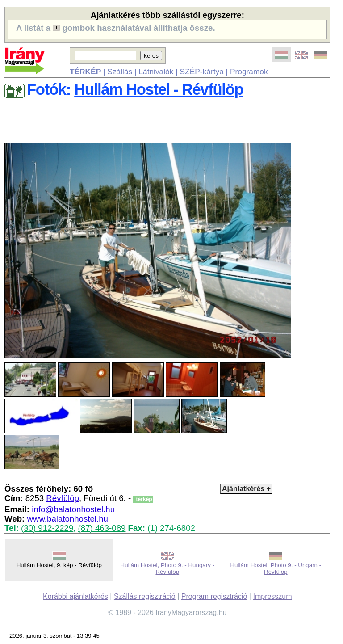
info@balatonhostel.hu (73, 509)
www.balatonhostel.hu (67, 519)
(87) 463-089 (102, 528)
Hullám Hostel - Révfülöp (159, 89)
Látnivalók (156, 72)
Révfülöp (63, 498)
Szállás (120, 72)
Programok (249, 72)
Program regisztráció (214, 596)
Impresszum (272, 596)
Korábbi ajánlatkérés (75, 596)
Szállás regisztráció (145, 596)
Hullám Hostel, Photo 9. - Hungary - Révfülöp (167, 568)
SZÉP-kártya (202, 72)
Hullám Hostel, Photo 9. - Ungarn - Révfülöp (276, 568)
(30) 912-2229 (47, 528)
